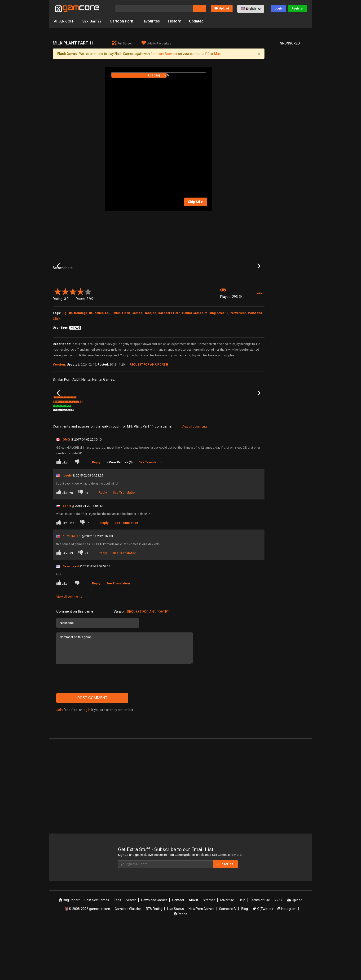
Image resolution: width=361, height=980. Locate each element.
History (176, 21)
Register (297, 8)
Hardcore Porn (169, 351)
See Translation (150, 514)
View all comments (195, 479)
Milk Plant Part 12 (99, 456)
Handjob (150, 351)
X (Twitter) (263, 961)
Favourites (152, 21)
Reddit (180, 967)
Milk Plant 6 (238, 456)
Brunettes (96, 351)
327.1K (166, 463)
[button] (251, 9)
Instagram (287, 961)
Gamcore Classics (128, 961)
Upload (222, 8)
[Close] (259, 54)
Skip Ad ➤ (196, 202)
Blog (245, 961)
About (193, 953)
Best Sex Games (97, 953)
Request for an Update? (148, 664)
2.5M (130, 463)
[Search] (154, 9)
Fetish (116, 351)
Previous (58, 285)
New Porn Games (201, 961)
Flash (126, 351)
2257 (278, 953)
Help (242, 953)
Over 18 (223, 351)
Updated (198, 21)
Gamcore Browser (164, 54)
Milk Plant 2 (202, 456)
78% (189, 463)
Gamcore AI (228, 961)
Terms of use (260, 953)
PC (207, 54)
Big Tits (67, 351)
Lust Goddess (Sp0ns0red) (133, 457)
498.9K (238, 463)
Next (259, 285)
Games (137, 351)
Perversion (238, 351)
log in (87, 762)
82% (82, 463)
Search (131, 953)
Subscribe (225, 916)
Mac (217, 54)
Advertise (227, 953)
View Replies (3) (121, 514)
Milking (210, 351)
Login (279, 8)
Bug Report (69, 953)
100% (152, 463)
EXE (108, 351)
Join (59, 762)
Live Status (176, 961)
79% (118, 463)
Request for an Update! (149, 403)
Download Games (154, 953)
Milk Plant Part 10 (170, 456)
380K (94, 463)
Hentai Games (193, 351)
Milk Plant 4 (60, 456)
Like (62, 514)
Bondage (81, 351)
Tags (117, 953)
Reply (96, 514)
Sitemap (209, 953)
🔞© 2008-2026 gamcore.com (87, 961)
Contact (178, 953)
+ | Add (75, 366)
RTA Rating (154, 961)
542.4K (202, 463)
